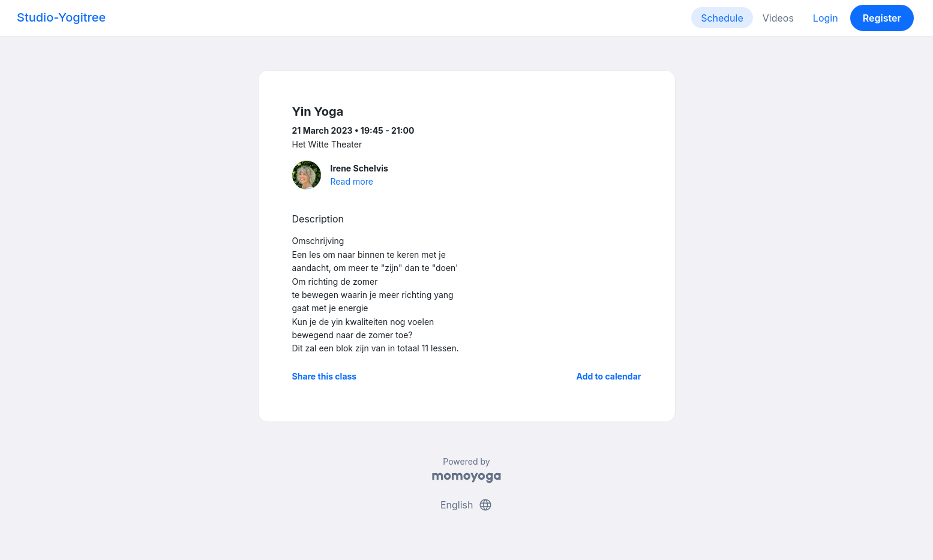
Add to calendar (609, 376)
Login (826, 18)
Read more (352, 181)
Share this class (325, 376)
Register (882, 18)
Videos (778, 18)
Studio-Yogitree (61, 17)
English (466, 505)
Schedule (722, 18)
